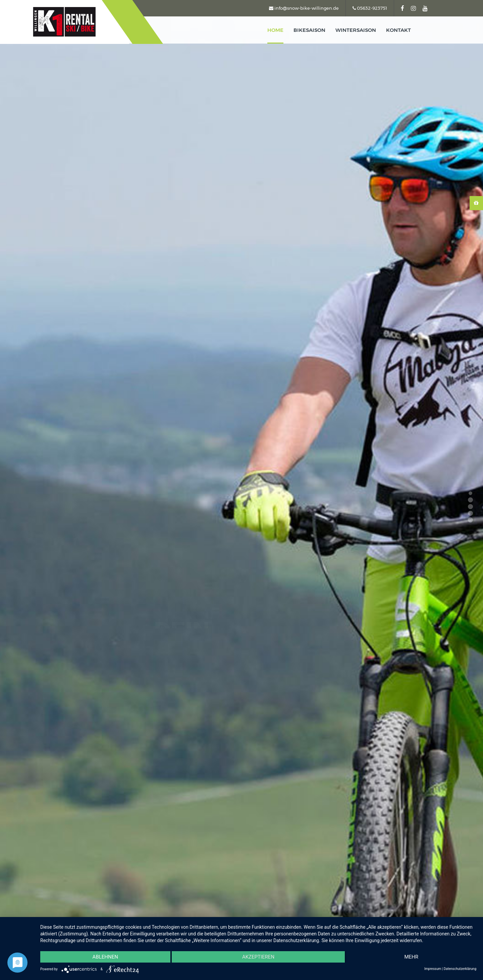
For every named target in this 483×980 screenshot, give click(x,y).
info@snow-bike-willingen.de (304, 8)
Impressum (433, 969)
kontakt (398, 30)
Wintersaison (356, 30)
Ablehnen (105, 957)
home (275, 30)
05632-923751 (370, 8)
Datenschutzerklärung (460, 969)
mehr (411, 957)
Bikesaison (309, 30)
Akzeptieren (258, 957)
